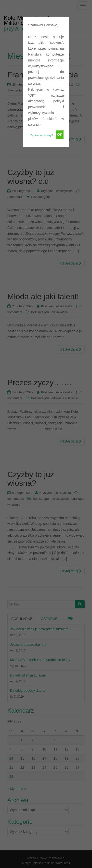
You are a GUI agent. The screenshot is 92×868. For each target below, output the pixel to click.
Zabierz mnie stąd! (42, 135)
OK (60, 134)
